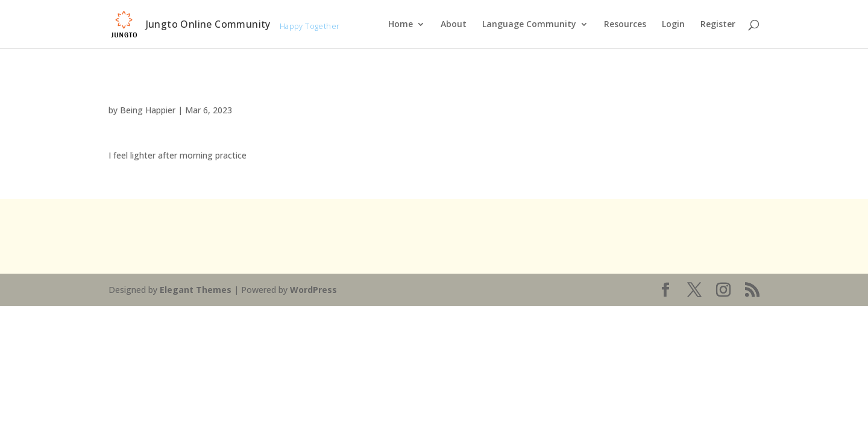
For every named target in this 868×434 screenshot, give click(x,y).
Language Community (529, 25)
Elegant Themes (196, 290)
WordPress (313, 290)
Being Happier (148, 110)
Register (718, 25)
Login (673, 25)
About (454, 25)
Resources (625, 25)
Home (401, 25)
